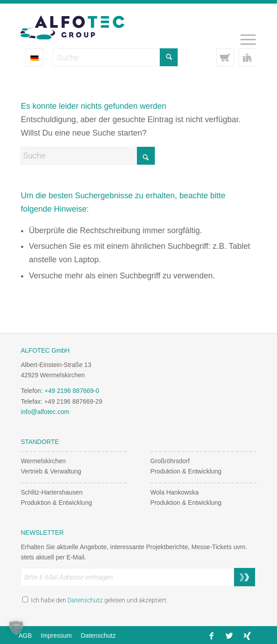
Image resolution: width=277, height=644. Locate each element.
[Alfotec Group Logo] (115, 21)
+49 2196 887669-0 (72, 391)
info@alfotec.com (45, 412)
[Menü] (244, 39)
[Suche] (88, 156)
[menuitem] (244, 39)
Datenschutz (85, 600)
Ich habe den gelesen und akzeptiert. (95, 600)
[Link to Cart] (225, 57)
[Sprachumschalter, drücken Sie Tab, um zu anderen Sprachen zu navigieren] (34, 57)
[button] (16, 628)
